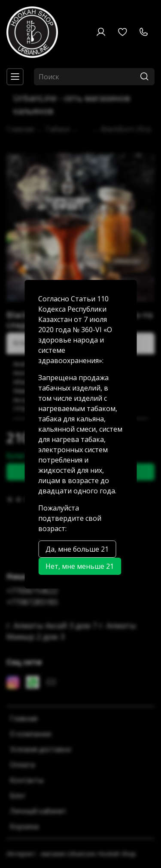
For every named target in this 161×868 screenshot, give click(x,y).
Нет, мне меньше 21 (80, 566)
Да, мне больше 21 (77, 549)
